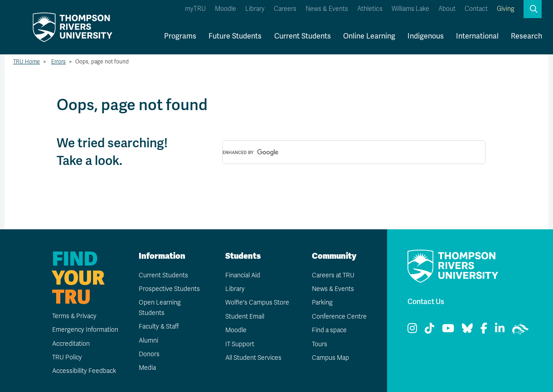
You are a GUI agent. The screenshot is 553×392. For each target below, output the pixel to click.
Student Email (244, 317)
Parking (322, 302)
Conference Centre (339, 317)
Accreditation (70, 344)
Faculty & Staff (159, 327)
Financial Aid (243, 275)
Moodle (226, 9)
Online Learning (369, 36)
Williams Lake (410, 9)
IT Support (240, 344)
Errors (58, 62)
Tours (319, 344)
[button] (533, 9)
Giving (506, 9)
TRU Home (27, 62)
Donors (149, 354)
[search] (343, 153)
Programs (180, 36)
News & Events (327, 9)
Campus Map (330, 358)
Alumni (148, 341)
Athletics (370, 9)
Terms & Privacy (74, 316)
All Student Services (253, 358)
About (447, 9)
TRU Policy (67, 357)
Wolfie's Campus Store (257, 302)
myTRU (195, 9)
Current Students (303, 36)
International (477, 36)
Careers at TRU (333, 275)
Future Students (235, 36)
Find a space (329, 330)
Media (147, 368)
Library (255, 9)
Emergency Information (85, 330)
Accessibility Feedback (84, 371)
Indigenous (426, 36)
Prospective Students (169, 289)
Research (526, 36)
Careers (285, 9)
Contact (476, 9)
